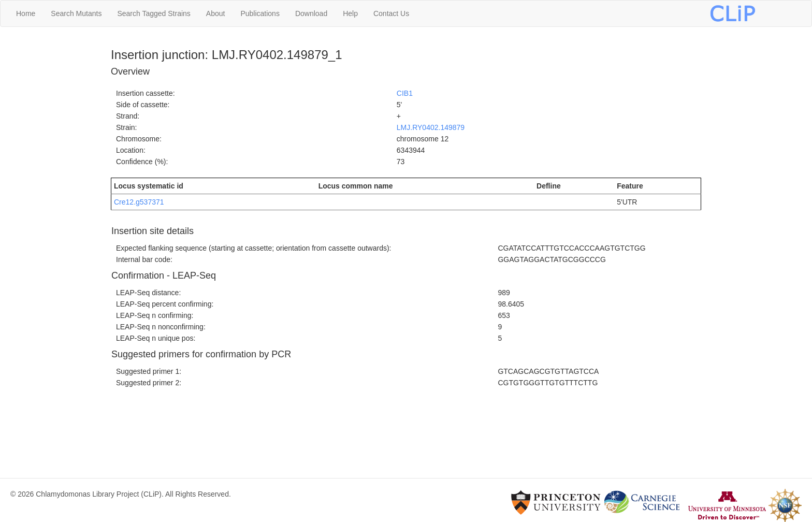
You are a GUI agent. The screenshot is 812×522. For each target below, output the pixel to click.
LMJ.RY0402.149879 (431, 127)
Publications (260, 13)
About (216, 13)
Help (350, 13)
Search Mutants (76, 13)
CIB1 (405, 93)
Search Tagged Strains (154, 13)
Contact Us (391, 13)
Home (26, 13)
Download (311, 13)
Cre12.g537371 (139, 202)
